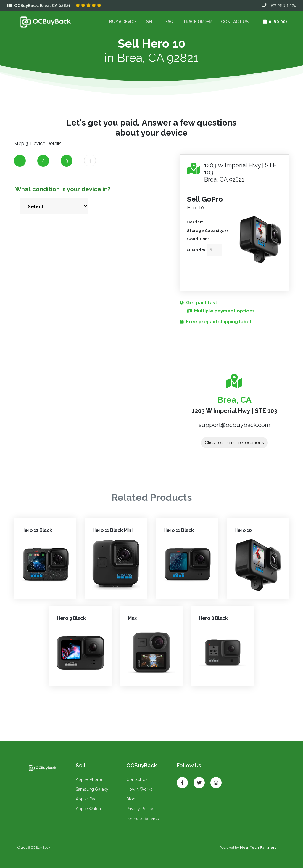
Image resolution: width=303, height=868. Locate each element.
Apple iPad (86, 799)
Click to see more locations (234, 443)
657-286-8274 (279, 5)
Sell (151, 22)
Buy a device (123, 22)
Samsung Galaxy (92, 789)
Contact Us (235, 22)
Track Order (197, 22)
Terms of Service (143, 819)
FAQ (169, 22)
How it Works (140, 789)
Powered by (248, 848)
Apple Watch (88, 809)
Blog (131, 799)
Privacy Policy (140, 809)
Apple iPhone (89, 779)
